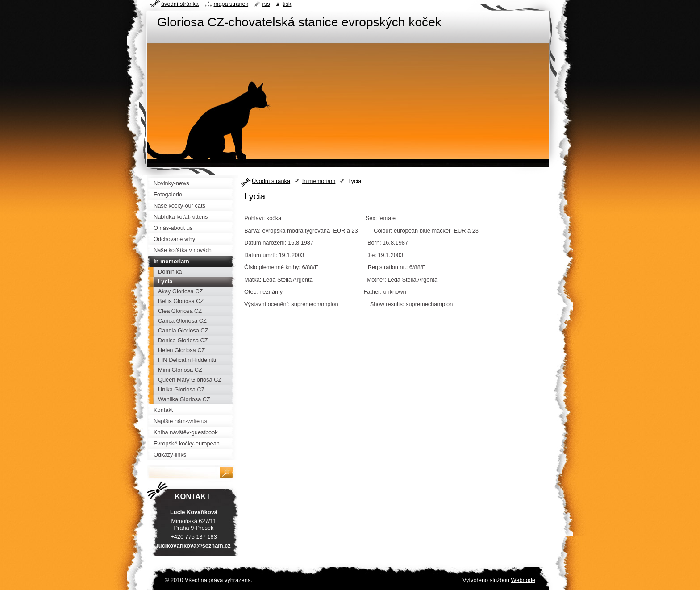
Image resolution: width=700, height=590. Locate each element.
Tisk (287, 4)
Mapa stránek (231, 4)
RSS (266, 4)
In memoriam (319, 181)
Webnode (523, 580)
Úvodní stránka (271, 181)
